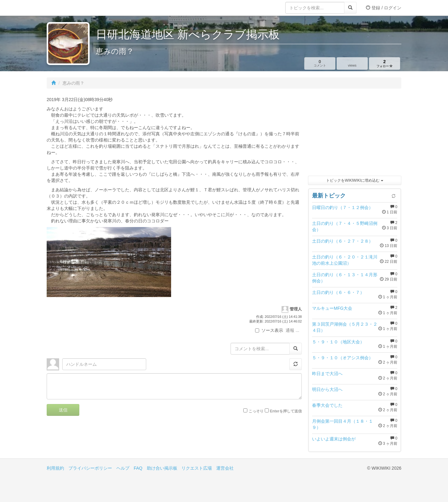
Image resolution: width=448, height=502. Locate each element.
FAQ (138, 468)
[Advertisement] (355, 134)
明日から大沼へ (327, 389)
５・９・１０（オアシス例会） (343, 358)
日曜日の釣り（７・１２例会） (343, 207)
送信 (63, 410)
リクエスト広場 (197, 468)
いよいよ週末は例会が (334, 439)
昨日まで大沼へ (327, 374)
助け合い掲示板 (162, 468)
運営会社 (225, 468)
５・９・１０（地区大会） (338, 342)
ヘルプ (123, 468)
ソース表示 (269, 330)
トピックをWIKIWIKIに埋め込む (355, 180)
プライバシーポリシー (90, 468)
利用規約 (55, 468)
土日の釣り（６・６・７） (338, 292)
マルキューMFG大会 (332, 308)
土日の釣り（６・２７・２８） (343, 241)
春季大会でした (327, 405)
